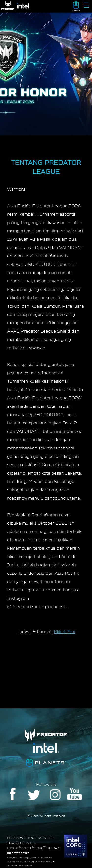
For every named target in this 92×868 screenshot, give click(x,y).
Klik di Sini (65, 632)
